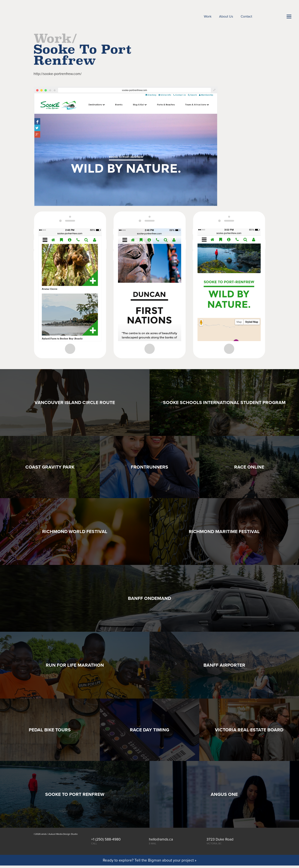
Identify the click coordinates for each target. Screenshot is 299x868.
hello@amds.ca (161, 839)
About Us (226, 16)
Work (208, 16)
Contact (246, 16)
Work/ (55, 38)
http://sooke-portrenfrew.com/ (58, 74)
